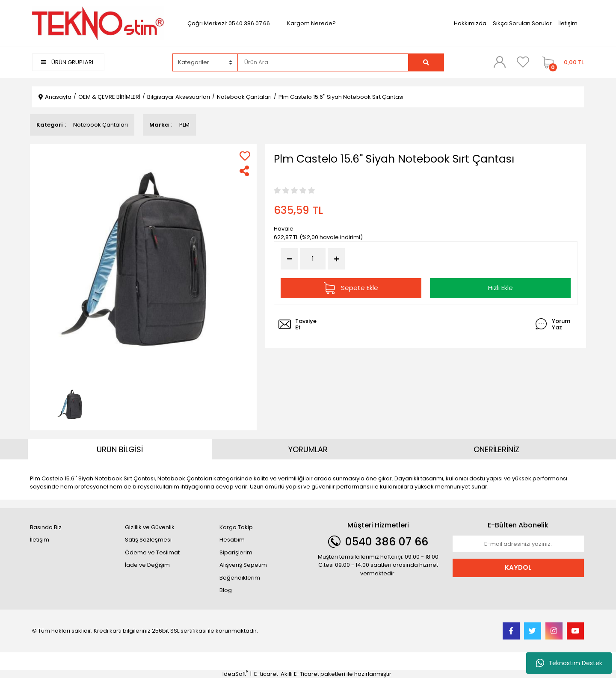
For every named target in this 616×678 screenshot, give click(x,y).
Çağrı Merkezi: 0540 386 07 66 (229, 23)
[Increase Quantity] (336, 259)
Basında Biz (46, 527)
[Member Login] (500, 62)
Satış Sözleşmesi (148, 540)
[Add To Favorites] (245, 156)
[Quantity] (313, 259)
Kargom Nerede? (311, 23)
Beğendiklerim (240, 578)
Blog (226, 590)
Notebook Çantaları (101, 125)
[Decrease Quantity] (289, 259)
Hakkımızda (470, 23)
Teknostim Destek (569, 663)
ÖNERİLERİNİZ (496, 449)
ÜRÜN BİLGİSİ (120, 449)
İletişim (568, 23)
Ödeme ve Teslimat (152, 552)
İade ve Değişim (147, 565)
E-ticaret (266, 674)
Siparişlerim (236, 552)
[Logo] (98, 23)
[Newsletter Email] (518, 544)
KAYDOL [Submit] (518, 567)
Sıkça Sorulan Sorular (522, 23)
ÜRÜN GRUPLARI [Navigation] (67, 62)
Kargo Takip (236, 527)
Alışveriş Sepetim (243, 565)
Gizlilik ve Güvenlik (150, 527)
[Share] (245, 171)
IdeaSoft (235, 674)
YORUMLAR (308, 449)
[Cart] (561, 62)
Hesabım (232, 540)
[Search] (323, 62)
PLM (184, 125)
